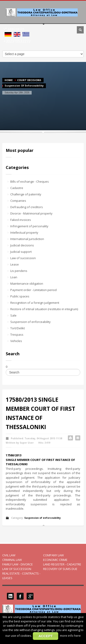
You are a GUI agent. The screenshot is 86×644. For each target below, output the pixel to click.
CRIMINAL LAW (12, 560)
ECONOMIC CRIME (55, 560)
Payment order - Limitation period (33, 290)
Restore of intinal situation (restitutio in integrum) (44, 309)
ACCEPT (46, 636)
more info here (70, 636)
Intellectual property (24, 233)
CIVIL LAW (9, 555)
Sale (13, 315)
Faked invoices (21, 220)
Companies (18, 201)
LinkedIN (10, 596)
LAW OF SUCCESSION (17, 569)
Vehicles (16, 341)
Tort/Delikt (18, 328)
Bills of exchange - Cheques (30, 181)
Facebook (20, 596)
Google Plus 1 (30, 596)
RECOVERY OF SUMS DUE (60, 569)
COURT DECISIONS (29, 80)
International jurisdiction (27, 239)
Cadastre (17, 188)
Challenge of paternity (26, 194)
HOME (9, 80)
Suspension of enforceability (31, 322)
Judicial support (21, 252)
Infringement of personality (29, 226)
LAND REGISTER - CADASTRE (62, 564)
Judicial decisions (22, 245)
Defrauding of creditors (27, 207)
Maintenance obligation (27, 284)
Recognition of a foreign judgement (35, 303)
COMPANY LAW (53, 555)
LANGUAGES (14, 29)
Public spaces (20, 296)
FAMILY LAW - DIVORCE (18, 564)
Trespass (17, 335)
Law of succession (23, 258)
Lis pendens (19, 271)
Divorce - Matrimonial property (31, 213)
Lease (15, 264)
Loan (14, 277)
